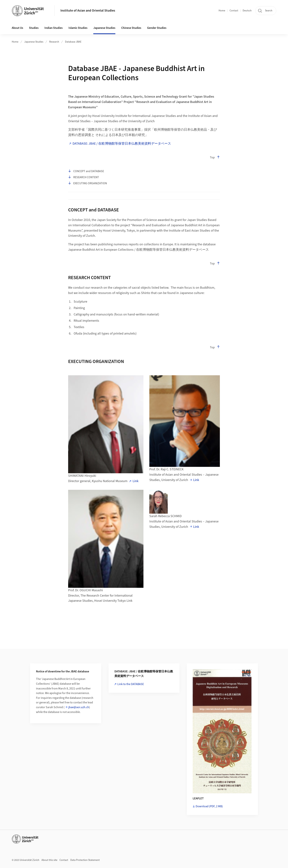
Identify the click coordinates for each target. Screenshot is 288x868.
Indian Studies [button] (54, 28)
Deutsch (247, 11)
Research (54, 42)
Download (209, 806)
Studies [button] (34, 28)
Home (222, 11)
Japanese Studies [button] (104, 28)
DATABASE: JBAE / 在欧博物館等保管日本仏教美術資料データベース (122, 144)
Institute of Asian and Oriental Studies (88, 11)
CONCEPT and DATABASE (86, 171)
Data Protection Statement (85, 860)
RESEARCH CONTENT (84, 177)
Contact (234, 11)
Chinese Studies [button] (131, 28)
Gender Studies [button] (157, 28)
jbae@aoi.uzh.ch (79, 707)
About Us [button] (17, 28)
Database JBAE (73, 42)
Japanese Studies (34, 42)
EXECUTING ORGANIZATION (88, 183)
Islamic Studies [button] (78, 28)
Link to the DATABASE (131, 684)
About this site (49, 860)
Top (215, 157)
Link (136, 481)
